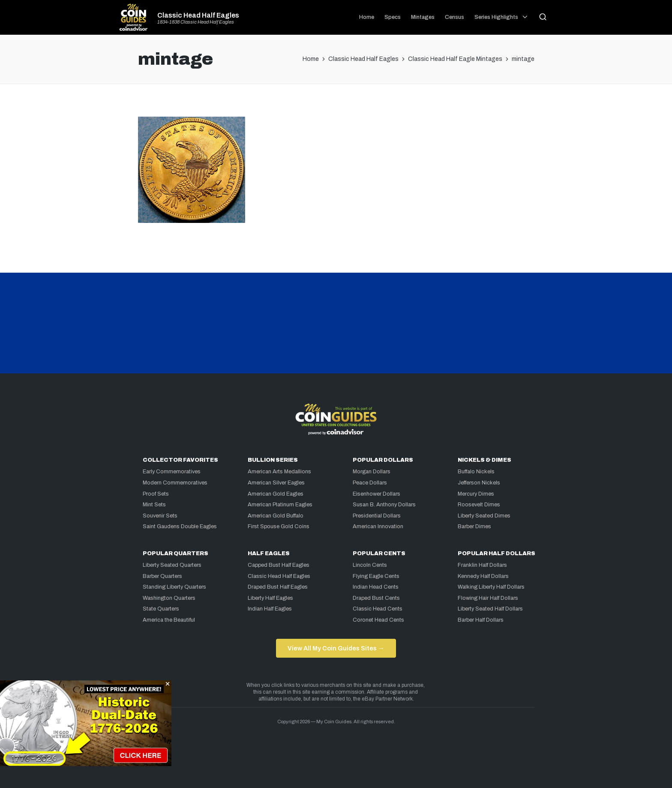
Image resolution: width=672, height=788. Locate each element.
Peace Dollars (370, 483)
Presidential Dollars (377, 516)
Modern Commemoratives (175, 483)
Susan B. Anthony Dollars (384, 505)
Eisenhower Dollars (376, 494)
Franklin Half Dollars (482, 565)
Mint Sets (154, 505)
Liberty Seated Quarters (172, 565)
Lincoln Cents (370, 565)
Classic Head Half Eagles (198, 15)
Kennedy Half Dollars (483, 576)
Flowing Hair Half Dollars (488, 598)
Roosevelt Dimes (479, 505)
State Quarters (161, 609)
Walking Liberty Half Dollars (491, 587)
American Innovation (378, 526)
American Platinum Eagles (280, 505)
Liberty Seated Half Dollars (490, 609)
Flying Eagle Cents (376, 576)
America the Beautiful (169, 620)
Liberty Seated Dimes (484, 516)
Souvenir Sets (160, 516)
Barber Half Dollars (481, 620)
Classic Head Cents (378, 609)
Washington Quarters (169, 598)
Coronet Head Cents (378, 620)
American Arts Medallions (279, 472)
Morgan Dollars (372, 472)
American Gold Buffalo (276, 516)
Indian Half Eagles (270, 609)
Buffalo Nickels (476, 472)
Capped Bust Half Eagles (279, 565)
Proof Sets (156, 494)
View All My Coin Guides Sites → (336, 648)
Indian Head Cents (376, 587)
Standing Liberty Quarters (174, 587)
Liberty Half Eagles (270, 598)
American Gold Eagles (276, 494)
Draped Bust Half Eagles (278, 587)
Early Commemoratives (172, 472)
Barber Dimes (474, 526)
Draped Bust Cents (376, 598)
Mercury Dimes (476, 494)
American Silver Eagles (276, 483)
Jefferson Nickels (479, 483)
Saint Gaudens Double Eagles (180, 526)
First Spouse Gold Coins (279, 526)
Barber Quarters (162, 576)
